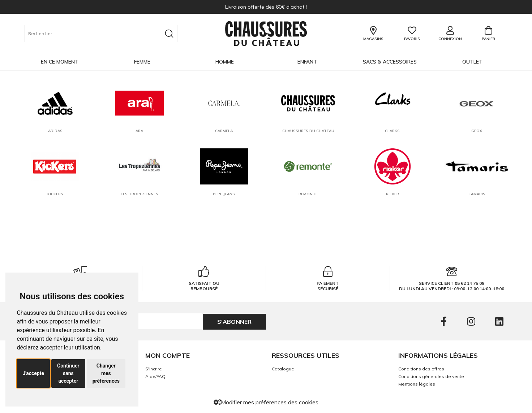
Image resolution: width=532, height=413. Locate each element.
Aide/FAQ (155, 376)
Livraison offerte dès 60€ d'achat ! (266, 7)
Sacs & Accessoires (390, 62)
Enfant (307, 62)
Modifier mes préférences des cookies (266, 402)
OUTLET (472, 62)
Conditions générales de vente (431, 376)
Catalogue (283, 369)
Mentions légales (417, 384)
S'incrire (154, 369)
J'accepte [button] (33, 373)
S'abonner (234, 322)
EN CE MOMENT (60, 62)
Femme (142, 62)
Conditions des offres (421, 369)
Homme (225, 62)
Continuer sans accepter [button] (68, 373)
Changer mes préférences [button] (106, 373)
